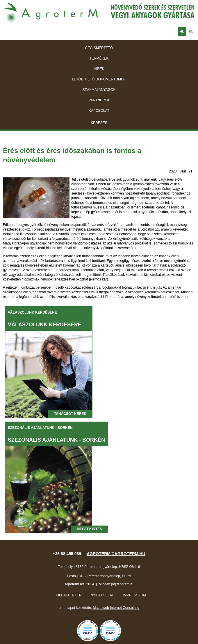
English (191, 31)
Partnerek (99, 100)
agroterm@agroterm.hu (116, 554)
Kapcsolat (99, 111)
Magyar (182, 31)
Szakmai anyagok (99, 90)
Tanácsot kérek (70, 414)
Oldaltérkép (69, 595)
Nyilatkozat (102, 595)
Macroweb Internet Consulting (116, 608)
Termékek (99, 58)
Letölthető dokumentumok (99, 79)
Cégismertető (99, 48)
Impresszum (134, 595)
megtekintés (89, 529)
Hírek (99, 69)
